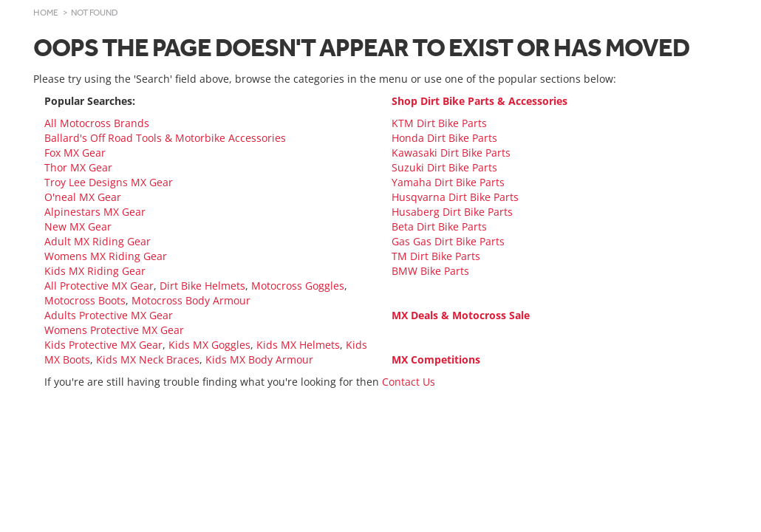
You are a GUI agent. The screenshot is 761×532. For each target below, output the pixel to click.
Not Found (95, 13)
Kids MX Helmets (298, 345)
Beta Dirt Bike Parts (439, 226)
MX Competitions (436, 359)
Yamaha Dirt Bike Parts (448, 182)
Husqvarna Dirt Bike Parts (455, 197)
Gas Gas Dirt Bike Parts (448, 241)
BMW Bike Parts (430, 271)
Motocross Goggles (298, 286)
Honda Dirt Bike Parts (444, 138)
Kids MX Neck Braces (148, 359)
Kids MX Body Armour (259, 359)
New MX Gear (78, 226)
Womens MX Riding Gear (106, 256)
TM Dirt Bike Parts (436, 256)
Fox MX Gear (75, 153)
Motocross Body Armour (191, 300)
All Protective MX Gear (99, 286)
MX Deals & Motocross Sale (461, 315)
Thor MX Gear (78, 167)
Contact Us (409, 382)
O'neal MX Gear (83, 197)
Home (46, 13)
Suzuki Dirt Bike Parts (444, 167)
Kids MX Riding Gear (95, 271)
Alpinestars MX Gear (95, 212)
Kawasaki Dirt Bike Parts (451, 153)
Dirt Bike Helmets (202, 286)
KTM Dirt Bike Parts (439, 123)
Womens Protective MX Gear (114, 330)
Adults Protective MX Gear (109, 315)
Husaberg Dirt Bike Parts (452, 212)
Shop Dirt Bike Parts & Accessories (480, 101)
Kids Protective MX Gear (103, 345)
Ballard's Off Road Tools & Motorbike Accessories (165, 138)
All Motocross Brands (97, 123)
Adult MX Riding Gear (98, 241)
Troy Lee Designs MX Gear (109, 182)
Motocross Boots (85, 300)
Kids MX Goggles (209, 345)
